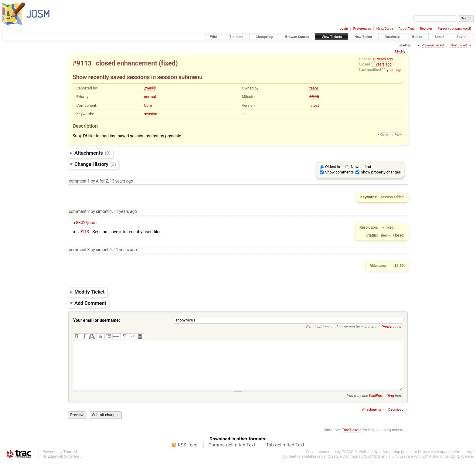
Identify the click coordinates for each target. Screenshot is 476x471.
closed (106, 63)
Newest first (361, 167)
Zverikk (150, 88)
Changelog (264, 37)
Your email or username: (97, 320)
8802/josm (86, 223)
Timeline (236, 37)
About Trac (407, 29)
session (150, 114)
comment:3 (79, 250)
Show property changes (381, 172)
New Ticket (364, 37)
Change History (95, 164)
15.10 (314, 97)
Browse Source (297, 37)
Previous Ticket (433, 45)
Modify (400, 51)
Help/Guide (385, 29)
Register (426, 29)
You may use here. (375, 405)
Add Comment (90, 303)
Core (148, 105)
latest (314, 105)
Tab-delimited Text (285, 454)
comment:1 (79, 181)
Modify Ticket (89, 292)
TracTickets (352, 439)
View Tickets (332, 37)
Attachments (92, 153)
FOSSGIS (349, 461)
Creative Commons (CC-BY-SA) (354, 465)
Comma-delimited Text (232, 454)
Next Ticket (459, 45)
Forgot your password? (454, 29)
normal (150, 97)
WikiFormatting (381, 405)
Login (344, 29)
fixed (168, 63)
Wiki (214, 37)
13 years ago (382, 59)
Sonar (439, 37)
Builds (417, 37)
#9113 (82, 63)
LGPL (455, 465)
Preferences (362, 29)
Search (462, 37)
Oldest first (334, 167)
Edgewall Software (63, 465)
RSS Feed (188, 454)
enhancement (137, 63)
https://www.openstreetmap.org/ (446, 461)
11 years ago (381, 64)
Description (397, 419)
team (314, 88)
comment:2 (79, 211)
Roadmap (392, 37)
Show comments (339, 172)
